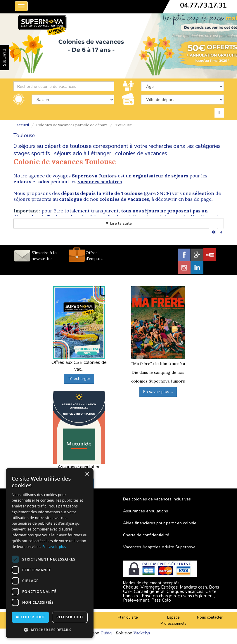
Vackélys (142, 633)
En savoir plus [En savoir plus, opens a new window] (54, 547)
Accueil (23, 125)
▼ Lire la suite (119, 223)
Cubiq (106, 633)
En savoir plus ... (158, 392)
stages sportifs (32, 153)
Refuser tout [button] (70, 617)
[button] (50, 630)
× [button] (87, 474)
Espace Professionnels (173, 621)
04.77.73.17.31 (203, 5)
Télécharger (79, 379)
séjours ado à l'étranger (83, 153)
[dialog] (50, 553)
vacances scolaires (100, 181)
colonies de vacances (141, 153)
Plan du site (128, 617)
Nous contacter (210, 617)
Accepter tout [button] (30, 617)
